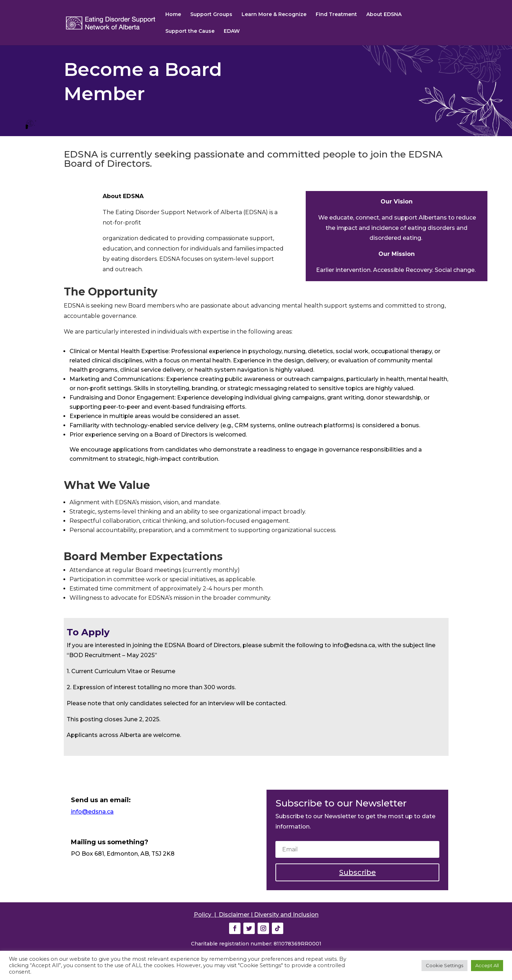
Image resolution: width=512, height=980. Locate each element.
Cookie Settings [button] (444, 965)
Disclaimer (234, 915)
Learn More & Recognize (274, 15)
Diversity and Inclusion (286, 915)
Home (173, 15)
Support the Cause (190, 31)
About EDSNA (384, 15)
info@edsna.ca (92, 812)
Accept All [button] (487, 965)
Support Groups (211, 15)
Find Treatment (336, 15)
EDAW (232, 31)
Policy (203, 915)
